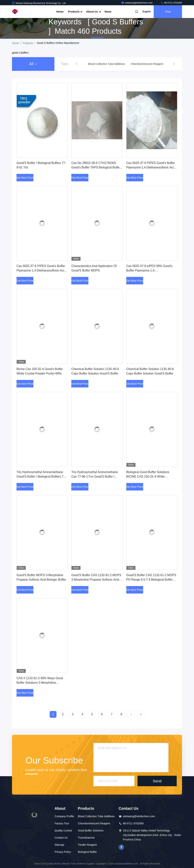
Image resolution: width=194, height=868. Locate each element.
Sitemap (59, 845)
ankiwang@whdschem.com (137, 3)
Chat (168, 12)
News (108, 12)
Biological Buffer (87, 852)
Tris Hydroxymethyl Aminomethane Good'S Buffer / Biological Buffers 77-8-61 (41, 477)
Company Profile (64, 816)
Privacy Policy (63, 852)
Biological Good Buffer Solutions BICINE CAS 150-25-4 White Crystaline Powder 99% (148, 477)
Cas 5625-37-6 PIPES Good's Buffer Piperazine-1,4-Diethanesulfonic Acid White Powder (151, 167)
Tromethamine (86, 838)
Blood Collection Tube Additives (96, 816)
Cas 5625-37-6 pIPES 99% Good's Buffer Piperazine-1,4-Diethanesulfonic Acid (149, 270)
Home (60, 12)
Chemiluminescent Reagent (94, 823)
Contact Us (61, 838)
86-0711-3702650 (171, 3)
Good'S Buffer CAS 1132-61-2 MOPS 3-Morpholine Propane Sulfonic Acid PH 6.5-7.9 (96, 580)
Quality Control (63, 831)
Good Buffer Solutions (91, 831)
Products (75, 12)
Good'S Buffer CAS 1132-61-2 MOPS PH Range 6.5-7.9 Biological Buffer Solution (151, 580)
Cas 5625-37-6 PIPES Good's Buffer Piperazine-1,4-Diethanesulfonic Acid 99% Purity (41, 270)
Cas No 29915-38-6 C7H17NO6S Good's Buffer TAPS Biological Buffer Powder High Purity (96, 167)
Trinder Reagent (87, 845)
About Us (93, 12)
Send (157, 781)
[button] (77, 64)
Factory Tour (62, 823)
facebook (121, 847)
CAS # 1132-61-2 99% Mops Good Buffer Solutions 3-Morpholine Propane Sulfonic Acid (40, 683)
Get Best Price (25, 178)
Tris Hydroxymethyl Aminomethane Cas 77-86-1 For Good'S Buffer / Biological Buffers (95, 477)
